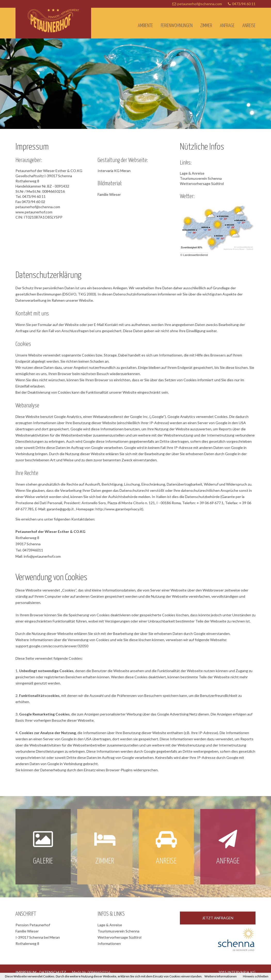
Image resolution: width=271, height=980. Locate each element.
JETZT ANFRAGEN (218, 918)
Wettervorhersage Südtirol (202, 184)
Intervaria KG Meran (114, 171)
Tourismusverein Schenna (201, 178)
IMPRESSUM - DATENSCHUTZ (41, 972)
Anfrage (227, 26)
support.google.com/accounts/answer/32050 (52, 646)
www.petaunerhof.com (34, 212)
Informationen (109, 943)
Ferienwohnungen (177, 26)
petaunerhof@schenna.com (200, 4)
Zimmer (206, 26)
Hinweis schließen (256, 976)
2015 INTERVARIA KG (237, 972)
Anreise (249, 26)
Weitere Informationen (221, 976)
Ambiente (145, 26)
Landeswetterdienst (196, 255)
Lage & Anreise (192, 173)
